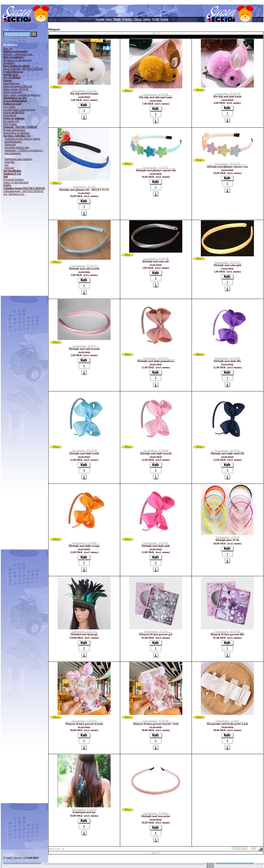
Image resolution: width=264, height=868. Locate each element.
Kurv (109, 19)
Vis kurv (9, 854)
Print (254, 849)
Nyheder (127, 19)
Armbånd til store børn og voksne (23, 139)
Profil (155, 19)
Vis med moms (239, 849)
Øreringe (10, 168)
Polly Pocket (10, 124)
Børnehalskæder (13, 142)
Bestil (117, 19)
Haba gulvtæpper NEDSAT (18, 86)
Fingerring (10, 144)
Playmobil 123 (11, 121)
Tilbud (138, 19)
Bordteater (9, 63)
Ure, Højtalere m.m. (14, 194)
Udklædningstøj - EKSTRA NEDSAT (23, 191)
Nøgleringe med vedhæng (18, 159)
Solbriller (10, 162)
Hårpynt (10, 156)
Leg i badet (9, 107)
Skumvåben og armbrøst (16, 133)
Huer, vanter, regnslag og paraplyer (22, 95)
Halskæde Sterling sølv (17, 147)
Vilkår (147, 19)
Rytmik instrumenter (14, 130)
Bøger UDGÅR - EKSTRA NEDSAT (23, 69)
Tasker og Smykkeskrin (16, 182)
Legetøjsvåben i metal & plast (19, 109)
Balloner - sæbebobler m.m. (18, 54)
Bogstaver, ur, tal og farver (18, 60)
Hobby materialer (13, 92)
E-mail (165, 19)
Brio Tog (8, 48)
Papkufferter (10, 115)
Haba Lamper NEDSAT (16, 89)
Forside (100, 19)
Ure (7, 165)
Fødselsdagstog (12, 83)
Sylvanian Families (14, 179)
